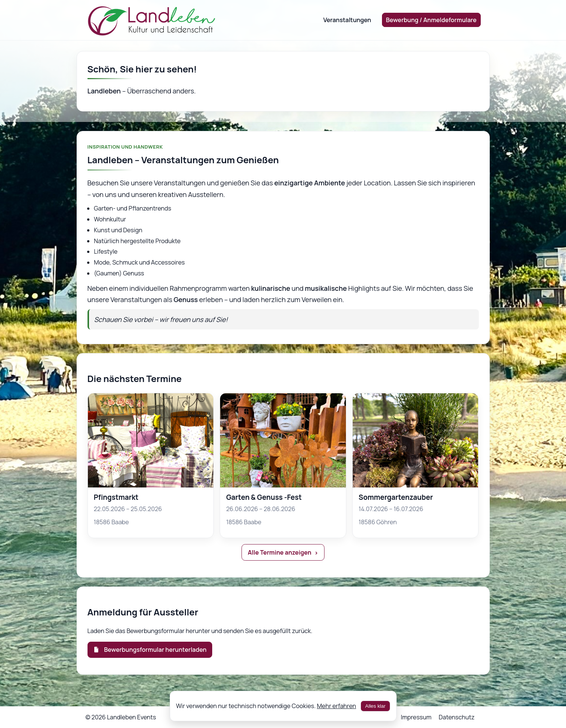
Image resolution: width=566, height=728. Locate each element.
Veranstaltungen (347, 20)
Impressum (416, 717)
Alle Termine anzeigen (280, 552)
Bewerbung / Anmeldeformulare (431, 20)
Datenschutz (457, 717)
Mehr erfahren (337, 706)
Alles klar (375, 706)
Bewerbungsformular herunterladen (150, 650)
